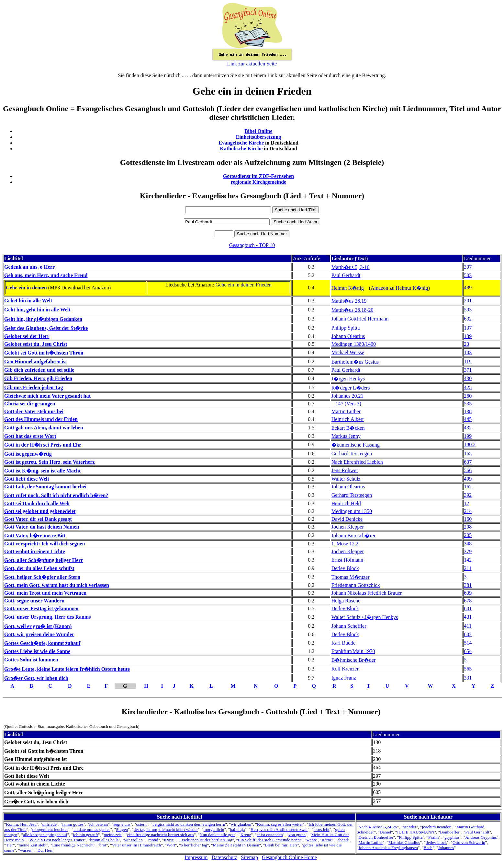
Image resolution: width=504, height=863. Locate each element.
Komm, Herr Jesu (21, 824)
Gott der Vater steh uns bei (34, 411)
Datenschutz (224, 857)
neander (409, 827)
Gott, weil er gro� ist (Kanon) (38, 626)
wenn (311, 840)
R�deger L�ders (351, 388)
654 (468, 651)
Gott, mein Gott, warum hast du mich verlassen (57, 585)
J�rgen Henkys (348, 379)
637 (468, 462)
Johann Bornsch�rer (353, 536)
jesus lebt (321, 829)
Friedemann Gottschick (356, 585)
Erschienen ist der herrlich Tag (206, 840)
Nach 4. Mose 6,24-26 (378, 827)
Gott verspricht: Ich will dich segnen (45, 544)
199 (468, 436)
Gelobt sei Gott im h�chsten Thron (44, 353)
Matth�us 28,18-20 (353, 310)
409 (468, 479)
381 (468, 585)
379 (468, 551)
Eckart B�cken (348, 428)
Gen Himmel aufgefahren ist (36, 362)
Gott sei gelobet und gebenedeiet (40, 511)
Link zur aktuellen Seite (252, 64)
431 (468, 617)
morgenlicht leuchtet (50, 829)
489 (468, 288)
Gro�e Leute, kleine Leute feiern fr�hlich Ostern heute (67, 669)
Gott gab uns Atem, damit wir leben (44, 428)
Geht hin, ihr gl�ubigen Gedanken (43, 319)
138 (468, 411)
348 (468, 544)
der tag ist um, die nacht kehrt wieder (166, 829)
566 (468, 470)
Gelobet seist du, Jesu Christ (36, 344)
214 (468, 511)
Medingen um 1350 (352, 511)
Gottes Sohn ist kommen (31, 660)
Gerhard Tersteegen (352, 454)
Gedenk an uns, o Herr (29, 267)
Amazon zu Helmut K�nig (399, 288)
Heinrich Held (346, 503)
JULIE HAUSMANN (416, 832)
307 (468, 267)
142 (468, 560)
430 (468, 378)
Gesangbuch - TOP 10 (252, 245)
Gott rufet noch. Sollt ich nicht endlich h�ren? (56, 495)
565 (468, 669)
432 (468, 428)
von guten (297, 835)
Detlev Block (345, 568)
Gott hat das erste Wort (30, 436)
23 (466, 344)
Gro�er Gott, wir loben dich (36, 678)
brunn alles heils (104, 840)
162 (468, 487)
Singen (122, 829)
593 (468, 310)
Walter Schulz (346, 479)
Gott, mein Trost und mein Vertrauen (45, 593)
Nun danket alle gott (217, 835)
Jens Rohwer (345, 470)
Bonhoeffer (450, 832)
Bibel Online (259, 131)
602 (468, 634)
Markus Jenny (346, 436)
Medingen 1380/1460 (354, 344)
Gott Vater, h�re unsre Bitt (35, 536)
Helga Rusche (346, 601)
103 (468, 352)
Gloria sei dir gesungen (30, 404)
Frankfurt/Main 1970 (353, 651)
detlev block (436, 842)
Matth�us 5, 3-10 (351, 267)
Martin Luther (346, 411)
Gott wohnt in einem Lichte (35, 551)
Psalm (434, 837)
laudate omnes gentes (92, 829)
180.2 (470, 444)
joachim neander (436, 827)
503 (468, 275)
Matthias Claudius (404, 842)
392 (468, 495)
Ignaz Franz (344, 678)
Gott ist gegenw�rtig (28, 454)
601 (468, 608)
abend (343, 840)
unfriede (49, 824)
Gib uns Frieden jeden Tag (34, 387)
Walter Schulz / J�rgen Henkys (365, 617)
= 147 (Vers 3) (346, 404)
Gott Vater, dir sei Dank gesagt (38, 519)
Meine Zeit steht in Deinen (236, 845)
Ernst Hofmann (347, 560)
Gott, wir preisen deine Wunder (39, 634)
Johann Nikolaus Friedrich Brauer (367, 593)
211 (468, 568)
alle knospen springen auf (45, 835)
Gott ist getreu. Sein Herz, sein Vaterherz (50, 462)
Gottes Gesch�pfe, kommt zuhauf (42, 643)
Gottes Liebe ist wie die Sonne (37, 651)
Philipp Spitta (346, 328)
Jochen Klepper (348, 527)
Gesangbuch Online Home (289, 857)
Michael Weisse (348, 352)
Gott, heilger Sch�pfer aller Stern (42, 577)
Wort (171, 845)
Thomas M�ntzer (351, 577)
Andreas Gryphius (481, 837)
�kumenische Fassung (356, 445)
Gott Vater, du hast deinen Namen (42, 527)
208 (468, 527)
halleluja (237, 829)
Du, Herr (45, 850)
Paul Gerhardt (346, 275)
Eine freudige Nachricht (73, 845)
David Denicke (347, 519)
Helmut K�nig (348, 288)
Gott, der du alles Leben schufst (39, 568)
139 (468, 336)
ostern (141, 824)
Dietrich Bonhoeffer (376, 837)
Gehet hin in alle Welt (28, 301)
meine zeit (112, 835)
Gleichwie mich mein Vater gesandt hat (47, 396)
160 (468, 519)
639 (468, 593)
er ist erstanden (270, 835)
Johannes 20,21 (347, 396)
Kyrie (169, 840)
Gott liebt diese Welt (27, 479)
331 (468, 678)
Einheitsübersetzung (259, 137)
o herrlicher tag (194, 845)
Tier (9, 845)
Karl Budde (343, 643)
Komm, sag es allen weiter (280, 824)
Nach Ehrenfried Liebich (357, 462)
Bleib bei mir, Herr (281, 845)
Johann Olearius (348, 336)
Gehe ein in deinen (26, 288)
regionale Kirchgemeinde (258, 182)
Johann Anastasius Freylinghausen (388, 848)
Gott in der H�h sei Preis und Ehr (43, 445)
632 (468, 319)
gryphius (452, 837)
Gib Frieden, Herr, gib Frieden (38, 378)
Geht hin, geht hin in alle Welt (37, 310)
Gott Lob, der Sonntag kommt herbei (45, 487)
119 (468, 362)
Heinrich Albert (348, 419)
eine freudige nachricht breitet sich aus (161, 835)
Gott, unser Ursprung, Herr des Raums (47, 617)
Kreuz (246, 835)
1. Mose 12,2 (345, 544)
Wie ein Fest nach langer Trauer (57, 840)
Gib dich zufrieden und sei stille (39, 370)
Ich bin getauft (85, 835)
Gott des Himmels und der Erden (41, 419)
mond (153, 840)
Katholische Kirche (241, 149)
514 (468, 643)
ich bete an (98, 824)
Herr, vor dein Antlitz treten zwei (279, 829)
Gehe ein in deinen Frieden (244, 285)
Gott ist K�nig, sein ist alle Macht (42, 471)
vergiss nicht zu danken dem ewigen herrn (189, 824)
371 (468, 370)
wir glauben (241, 824)
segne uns (122, 824)
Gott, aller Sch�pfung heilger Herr (44, 560)
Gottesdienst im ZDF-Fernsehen (259, 176)
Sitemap (250, 857)
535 (468, 404)
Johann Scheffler (349, 626)
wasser (26, 850)
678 (468, 601)
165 (468, 454)
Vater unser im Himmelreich (136, 845)
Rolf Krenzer (345, 669)
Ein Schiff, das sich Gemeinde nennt (269, 840)
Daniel (386, 832)
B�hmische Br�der (353, 660)
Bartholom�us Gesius (355, 362)
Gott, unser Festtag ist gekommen (41, 608)
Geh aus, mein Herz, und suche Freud (46, 275)
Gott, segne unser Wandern (34, 601)
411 (468, 626)
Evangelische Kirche (241, 143)
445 (468, 419)
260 (468, 396)
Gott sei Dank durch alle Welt (37, 503)
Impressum (196, 857)
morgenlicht (214, 829)
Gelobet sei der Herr (27, 336)
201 (468, 301)
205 (468, 535)
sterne (327, 840)
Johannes (446, 848)
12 (466, 503)
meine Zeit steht (33, 845)
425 (468, 387)
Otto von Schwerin (469, 842)
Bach (428, 848)
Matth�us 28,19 (349, 301)
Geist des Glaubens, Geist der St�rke (46, 328)
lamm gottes (73, 824)
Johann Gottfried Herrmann (360, 319)
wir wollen (133, 840)
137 (468, 328)
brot (103, 845)
